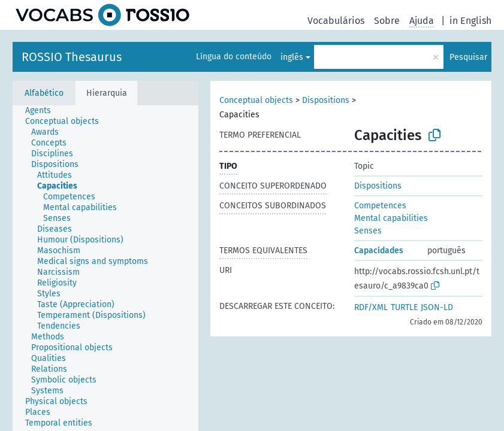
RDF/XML (371, 307)
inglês (292, 57)
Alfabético (44, 93)
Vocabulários (336, 21)
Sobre (387, 21)
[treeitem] (43, 111)
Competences (380, 206)
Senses (368, 231)
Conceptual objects (256, 100)
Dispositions (326, 100)
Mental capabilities (391, 218)
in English (470, 21)
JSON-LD (437, 307)
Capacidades (379, 251)
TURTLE (404, 307)
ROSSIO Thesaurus (72, 57)
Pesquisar (468, 57)
